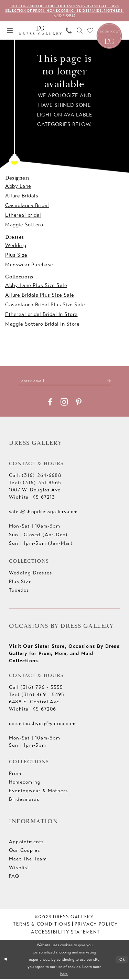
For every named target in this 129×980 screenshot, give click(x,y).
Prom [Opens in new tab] (15, 774)
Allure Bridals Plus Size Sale (40, 296)
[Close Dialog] (6, 961)
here (64, 975)
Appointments (26, 843)
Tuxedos (19, 591)
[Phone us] (69, 31)
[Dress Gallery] (40, 31)
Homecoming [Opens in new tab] (25, 783)
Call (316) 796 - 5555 (36, 688)
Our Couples (24, 851)
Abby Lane (18, 187)
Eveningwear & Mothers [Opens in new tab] (38, 792)
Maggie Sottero (24, 226)
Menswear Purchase (29, 265)
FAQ (14, 877)
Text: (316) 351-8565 (35, 484)
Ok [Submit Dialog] (122, 961)
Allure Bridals (22, 197)
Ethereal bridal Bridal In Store (41, 315)
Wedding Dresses (30, 574)
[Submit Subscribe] (111, 382)
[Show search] (80, 31)
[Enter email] (65, 382)
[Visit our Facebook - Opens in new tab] (50, 403)
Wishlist (19, 869)
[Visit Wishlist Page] (90, 31)
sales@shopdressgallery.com (43, 513)
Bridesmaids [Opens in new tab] (24, 800)
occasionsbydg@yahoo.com (42, 724)
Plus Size (16, 256)
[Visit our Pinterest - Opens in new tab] (79, 403)
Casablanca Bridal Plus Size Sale (45, 305)
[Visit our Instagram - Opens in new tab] (64, 403)
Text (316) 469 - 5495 (37, 696)
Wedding (16, 246)
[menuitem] (10, 31)
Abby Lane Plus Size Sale (36, 286)
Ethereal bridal (23, 216)
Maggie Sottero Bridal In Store (42, 325)
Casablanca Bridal (27, 206)
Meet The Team (28, 860)
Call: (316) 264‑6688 (35, 476)
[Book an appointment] (109, 36)
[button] (10, 31)
